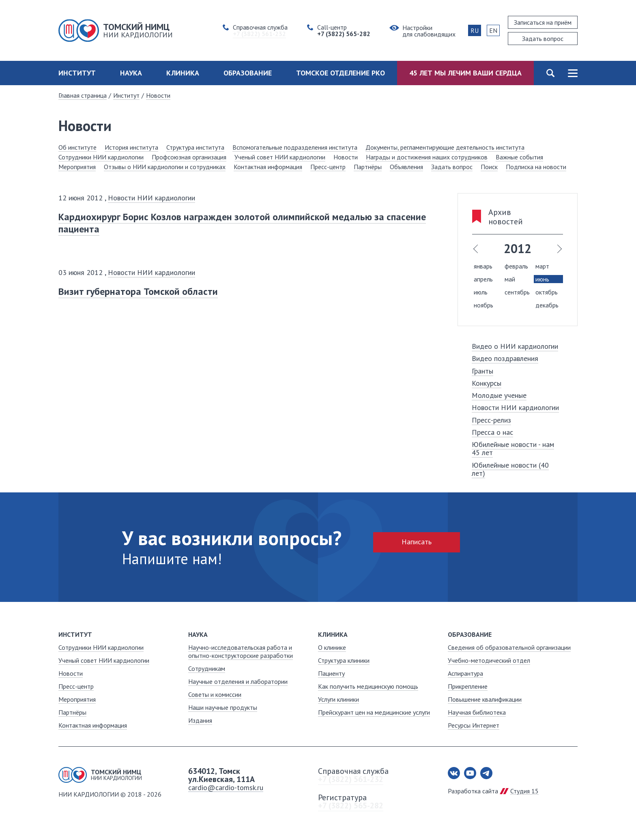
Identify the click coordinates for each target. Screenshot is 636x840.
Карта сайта (573, 73)
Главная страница (83, 95)
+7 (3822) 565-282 (351, 806)
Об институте (77, 147)
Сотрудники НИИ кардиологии (101, 157)
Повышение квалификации (485, 699)
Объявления (406, 167)
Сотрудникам (207, 668)
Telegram (486, 773)
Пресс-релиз (491, 420)
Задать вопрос (452, 167)
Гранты (482, 371)
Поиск (550, 73)
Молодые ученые (499, 395)
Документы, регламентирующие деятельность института (445, 147)
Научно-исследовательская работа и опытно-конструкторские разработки (241, 651)
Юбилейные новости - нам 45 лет (513, 448)
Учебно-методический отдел (489, 660)
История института (131, 147)
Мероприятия (77, 167)
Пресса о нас (492, 432)
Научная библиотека (477, 712)
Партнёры (368, 167)
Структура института (195, 147)
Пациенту (331, 673)
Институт (77, 73)
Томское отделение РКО (341, 73)
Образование (248, 73)
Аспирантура (465, 673)
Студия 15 (524, 791)
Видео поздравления (505, 358)
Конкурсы (487, 383)
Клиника (183, 73)
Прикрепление (468, 686)
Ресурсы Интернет (474, 725)
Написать (417, 542)
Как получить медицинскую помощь (368, 686)
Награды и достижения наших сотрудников (427, 157)
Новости (158, 95)
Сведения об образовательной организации (509, 647)
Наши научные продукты (223, 707)
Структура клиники (344, 660)
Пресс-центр (328, 167)
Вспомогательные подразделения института (295, 147)
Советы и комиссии (215, 694)
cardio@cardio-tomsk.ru (226, 787)
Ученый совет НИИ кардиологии (280, 157)
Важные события (519, 157)
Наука (131, 73)
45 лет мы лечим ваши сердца (465, 73)
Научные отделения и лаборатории (238, 681)
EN (493, 30)
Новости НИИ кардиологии (151, 198)
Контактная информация (268, 167)
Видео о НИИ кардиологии (515, 346)
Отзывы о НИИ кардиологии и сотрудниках (165, 167)
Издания (200, 720)
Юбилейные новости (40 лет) (510, 469)
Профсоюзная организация (189, 157)
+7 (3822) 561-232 (351, 779)
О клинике (332, 647)
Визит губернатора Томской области (138, 291)
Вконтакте (454, 773)
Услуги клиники (338, 699)
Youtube (470, 773)
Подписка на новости (536, 167)
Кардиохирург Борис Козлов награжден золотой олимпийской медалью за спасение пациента (242, 223)
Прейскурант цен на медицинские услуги (374, 712)
